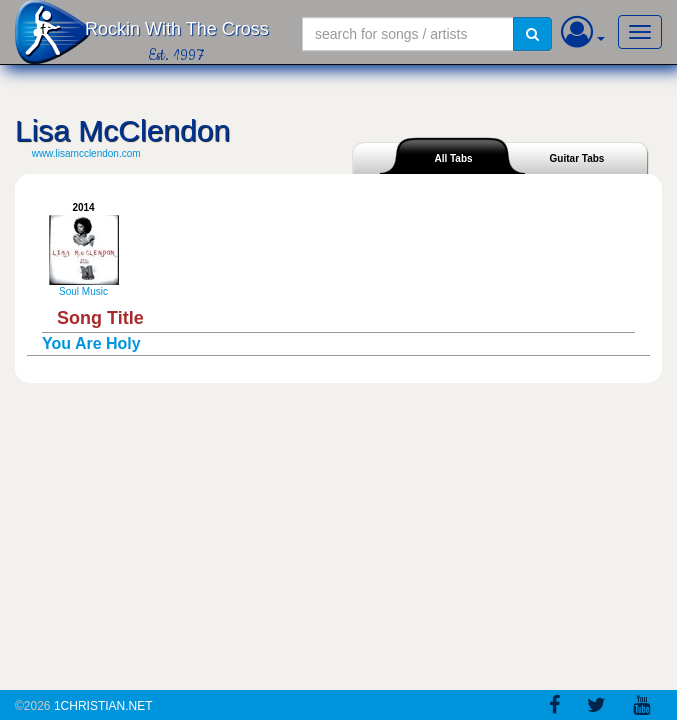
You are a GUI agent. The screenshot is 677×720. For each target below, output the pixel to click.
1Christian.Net (103, 706)
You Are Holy (91, 343)
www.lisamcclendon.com (86, 153)
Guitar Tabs (577, 158)
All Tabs (453, 158)
